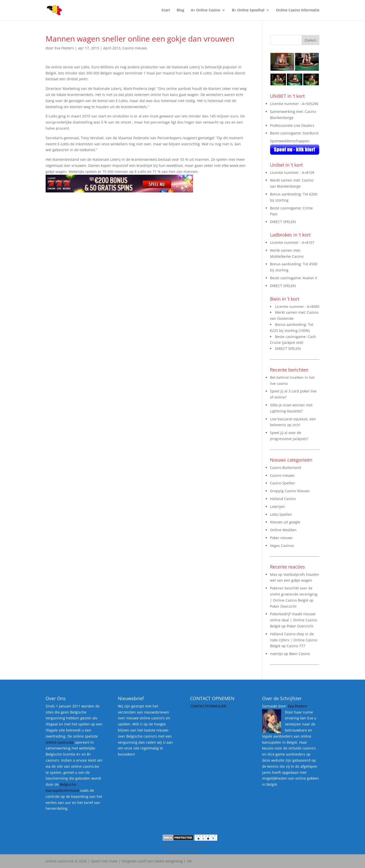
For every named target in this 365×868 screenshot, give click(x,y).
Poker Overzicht (283, 606)
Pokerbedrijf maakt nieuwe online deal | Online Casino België (293, 620)
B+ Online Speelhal (248, 10)
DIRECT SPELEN (283, 222)
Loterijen (277, 507)
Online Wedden (283, 530)
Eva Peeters (64, 48)
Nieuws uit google (285, 522)
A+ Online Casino (206, 10)
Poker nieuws (281, 538)
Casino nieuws (135, 48)
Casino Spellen (282, 483)
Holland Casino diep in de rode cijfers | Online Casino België (294, 640)
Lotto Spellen (281, 514)
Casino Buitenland (286, 468)
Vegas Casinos (282, 546)
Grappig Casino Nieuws (290, 491)
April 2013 (112, 48)
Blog (180, 10)
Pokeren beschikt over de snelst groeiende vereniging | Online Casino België (294, 594)
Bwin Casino (300, 654)
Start (166, 10)
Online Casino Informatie (298, 10)
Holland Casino (283, 499)
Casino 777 (296, 646)
